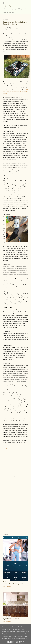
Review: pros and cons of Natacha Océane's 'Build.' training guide (14, 583)
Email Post (8, 449)
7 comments (9, 622)
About (9, 12)
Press (13, 12)
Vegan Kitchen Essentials (11, 619)
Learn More (12, 642)
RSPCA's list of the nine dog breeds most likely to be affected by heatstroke (15, 92)
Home (4, 12)
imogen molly (7, 6)
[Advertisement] (15, 514)
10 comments (9, 587)
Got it (22, 642)
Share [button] (4, 449)
